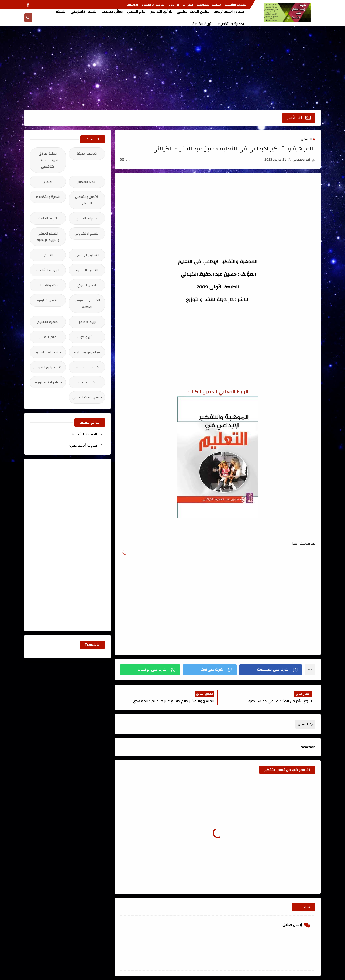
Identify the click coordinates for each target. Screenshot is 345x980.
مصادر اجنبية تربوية (229, 12)
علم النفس (136, 12)
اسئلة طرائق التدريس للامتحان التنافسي (48, 160)
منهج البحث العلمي (87, 397)
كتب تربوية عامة (87, 367)
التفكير (61, 12)
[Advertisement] (172, 68)
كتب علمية (87, 382)
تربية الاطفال (87, 322)
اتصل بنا (188, 5)
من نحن (174, 5)
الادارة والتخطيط (231, 24)
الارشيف (132, 5)
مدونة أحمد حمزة (83, 446)
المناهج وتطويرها (48, 300)
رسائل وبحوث (112, 12)
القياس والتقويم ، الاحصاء (87, 304)
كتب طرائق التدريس (48, 367)
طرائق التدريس (161, 12)
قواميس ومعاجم (87, 352)
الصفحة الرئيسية (236, 5)
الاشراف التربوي (87, 218)
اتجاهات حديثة (87, 154)
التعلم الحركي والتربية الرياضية (48, 237)
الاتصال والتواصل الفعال (87, 200)
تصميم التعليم (48, 322)
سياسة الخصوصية (209, 5)
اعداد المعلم (87, 182)
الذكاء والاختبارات (48, 285)
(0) (125, 160)
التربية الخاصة (203, 24)
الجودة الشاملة (48, 270)
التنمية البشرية (87, 270)
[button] (271, 670)
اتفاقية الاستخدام (153, 5)
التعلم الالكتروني (84, 12)
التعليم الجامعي (87, 255)
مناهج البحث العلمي (193, 12)
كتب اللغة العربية (48, 352)
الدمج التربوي (87, 285)
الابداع (48, 182)
